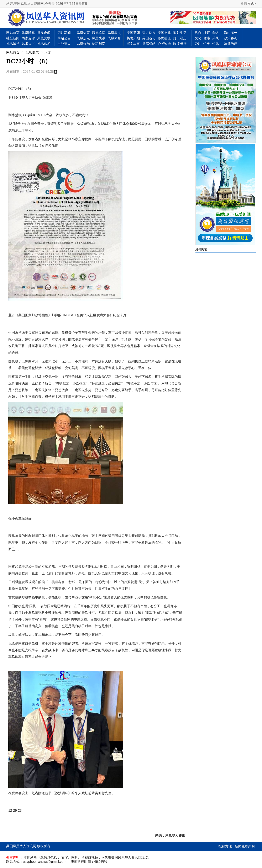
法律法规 (231, 44)
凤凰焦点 (83, 38)
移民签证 (164, 38)
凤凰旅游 (44, 44)
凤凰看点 (114, 33)
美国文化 (164, 33)
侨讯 (216, 44)
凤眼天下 (28, 44)
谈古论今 (149, 33)
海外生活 (180, 33)
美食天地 (133, 38)
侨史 (207, 44)
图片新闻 (64, 33)
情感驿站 (149, 44)
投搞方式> (248, 4)
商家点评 (28, 38)
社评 (207, 33)
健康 (207, 38)
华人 (216, 33)
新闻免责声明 (245, 846)
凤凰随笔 (28, 33)
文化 (198, 38)
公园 (198, 44)
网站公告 (64, 38)
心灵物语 (164, 44)
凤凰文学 (44, 38)
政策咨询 (231, 38)
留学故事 (133, 44)
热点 (198, 33)
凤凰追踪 (99, 33)
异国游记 (149, 38)
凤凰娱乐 (83, 44)
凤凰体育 (114, 38)
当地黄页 (64, 44)
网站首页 (13, 33)
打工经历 (180, 38)
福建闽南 (99, 44)
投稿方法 (225, 846)
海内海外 (231, 33)
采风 (216, 38)
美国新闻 (133, 33)
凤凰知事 (83, 33)
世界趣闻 (44, 33)
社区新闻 (13, 38)
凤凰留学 (13, 44)
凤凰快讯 (99, 38)
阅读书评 (180, 44)
